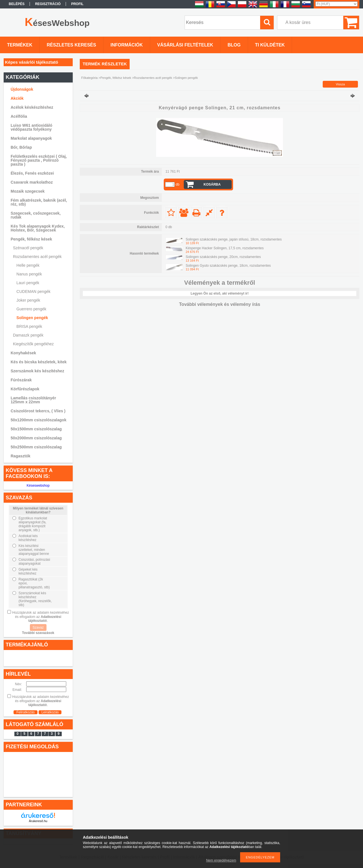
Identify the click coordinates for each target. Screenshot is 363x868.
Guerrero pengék (31, 309)
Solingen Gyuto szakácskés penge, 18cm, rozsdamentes (228, 266)
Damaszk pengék (28, 335)
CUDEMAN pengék (33, 291)
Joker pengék (28, 300)
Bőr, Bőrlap (21, 147)
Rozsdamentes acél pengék (153, 78)
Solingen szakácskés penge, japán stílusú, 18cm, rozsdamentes (234, 239)
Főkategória (89, 78)
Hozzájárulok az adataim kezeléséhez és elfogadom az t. (40, 617)
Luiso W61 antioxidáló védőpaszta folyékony (32, 127)
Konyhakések (23, 353)
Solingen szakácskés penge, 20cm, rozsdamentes (223, 257)
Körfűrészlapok (25, 389)
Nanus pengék (29, 274)
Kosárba (212, 184)
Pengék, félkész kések (116, 78)
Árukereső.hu (38, 821)
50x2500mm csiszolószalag (36, 447)
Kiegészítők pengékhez (33, 344)
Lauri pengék (28, 283)
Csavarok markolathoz (32, 182)
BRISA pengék (29, 326)
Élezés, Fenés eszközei (32, 173)
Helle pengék (28, 265)
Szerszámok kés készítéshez (37, 371)
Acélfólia (19, 116)
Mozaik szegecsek (28, 191)
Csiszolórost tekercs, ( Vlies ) (38, 411)
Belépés (17, 4)
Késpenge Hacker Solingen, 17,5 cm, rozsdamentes (225, 248)
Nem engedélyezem (221, 860)
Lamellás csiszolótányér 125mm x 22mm (33, 400)
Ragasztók (21, 456)
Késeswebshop (38, 486)
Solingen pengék (32, 318)
